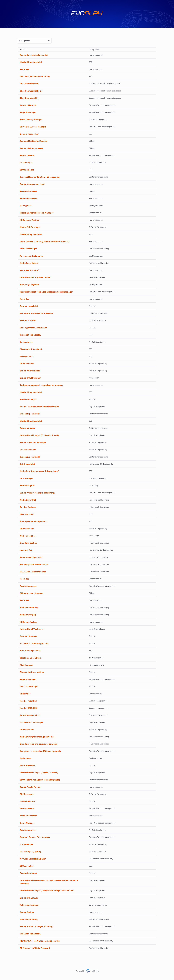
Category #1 (34, 41)
